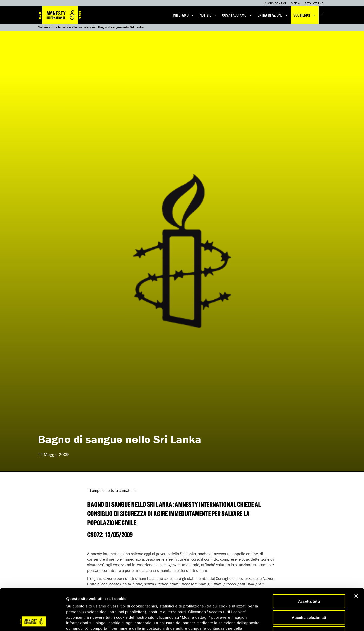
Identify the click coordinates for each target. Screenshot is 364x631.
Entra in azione (273, 15)
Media (295, 3)
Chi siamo (184, 15)
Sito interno (314, 3)
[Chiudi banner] (356, 557)
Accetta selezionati (309, 578)
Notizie (208, 15)
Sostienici (305, 15)
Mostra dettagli (266, 621)
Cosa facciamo (237, 15)
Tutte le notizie (61, 27)
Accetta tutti (309, 562)
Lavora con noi (275, 3)
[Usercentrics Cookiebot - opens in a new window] (33, 621)
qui (81, 601)
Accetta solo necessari (309, 594)
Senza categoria (84, 27)
